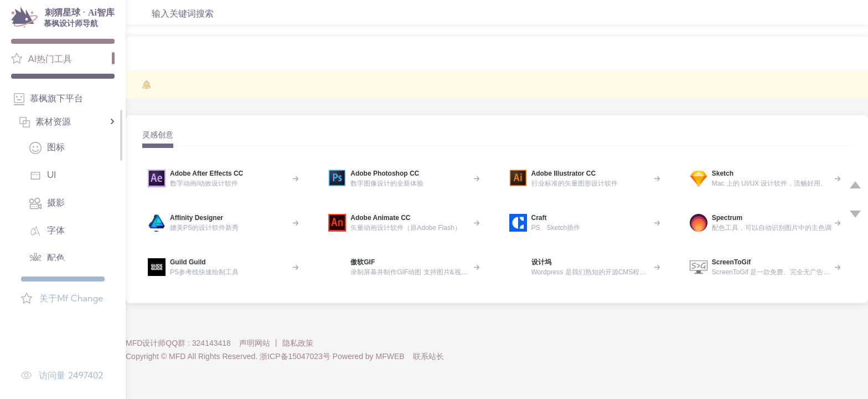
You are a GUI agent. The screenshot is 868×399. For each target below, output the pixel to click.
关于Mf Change (71, 298)
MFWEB (390, 356)
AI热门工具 (50, 59)
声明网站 (255, 343)
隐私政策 (298, 343)
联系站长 (428, 356)
